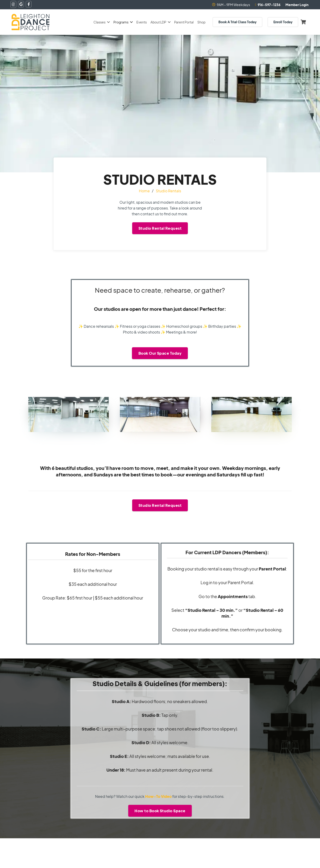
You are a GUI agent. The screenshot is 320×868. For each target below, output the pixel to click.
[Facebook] (29, 4)
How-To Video (158, 796)
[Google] (21, 4)
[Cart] (303, 22)
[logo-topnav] (30, 22)
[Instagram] (13, 4)
